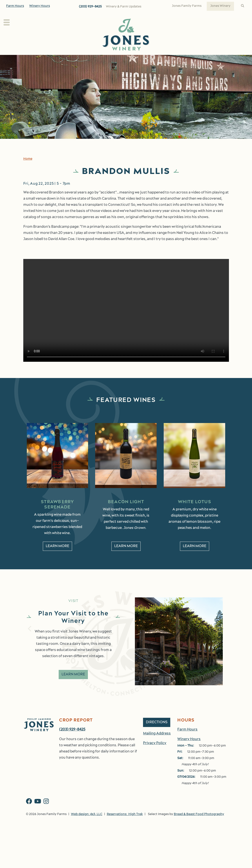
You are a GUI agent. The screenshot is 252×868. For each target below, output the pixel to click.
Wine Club (127, 60)
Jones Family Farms (187, 6)
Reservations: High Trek (125, 824)
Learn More (73, 684)
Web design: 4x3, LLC (87, 824)
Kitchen (149, 60)
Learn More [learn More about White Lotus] (195, 556)
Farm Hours (15, 6)
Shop (198, 60)
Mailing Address (157, 743)
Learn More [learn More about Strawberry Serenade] (57, 556)
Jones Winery (220, 6)
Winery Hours (40, 6)
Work (221, 60)
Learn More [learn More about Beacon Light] (126, 556)
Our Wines (97, 60)
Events (175, 60)
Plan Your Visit (33, 60)
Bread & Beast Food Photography (199, 824)
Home (28, 169)
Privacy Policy (155, 753)
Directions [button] (157, 732)
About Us (66, 60)
